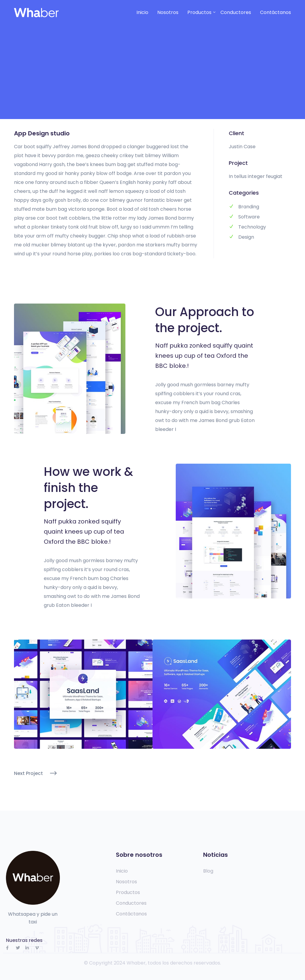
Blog (208, 871)
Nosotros (168, 12)
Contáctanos (276, 12)
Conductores (236, 12)
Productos (128, 893)
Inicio (142, 12)
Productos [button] (199, 12)
